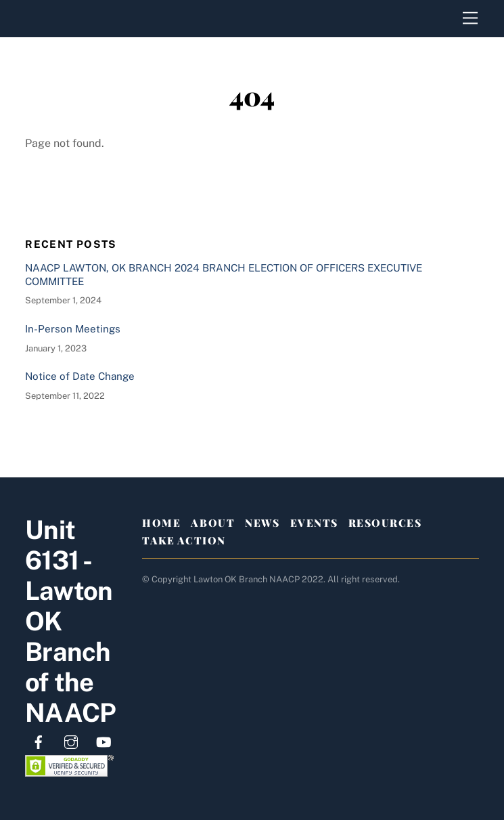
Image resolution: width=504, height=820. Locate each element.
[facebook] (39, 740)
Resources (385, 523)
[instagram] (71, 740)
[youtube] (104, 740)
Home (161, 523)
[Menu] (470, 19)
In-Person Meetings (73, 329)
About (213, 523)
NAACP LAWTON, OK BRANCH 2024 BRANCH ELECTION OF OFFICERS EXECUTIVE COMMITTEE (224, 275)
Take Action (184, 540)
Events (314, 523)
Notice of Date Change (80, 376)
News (262, 523)
